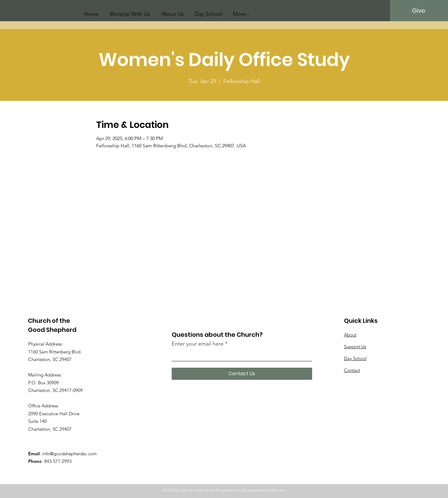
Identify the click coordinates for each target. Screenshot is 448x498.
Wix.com (278, 490)
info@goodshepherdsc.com (69, 454)
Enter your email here (198, 344)
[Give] (419, 11)
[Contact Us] (242, 374)
